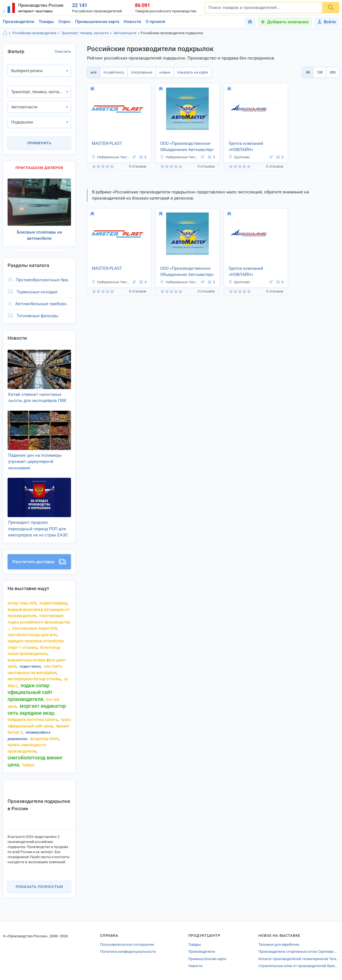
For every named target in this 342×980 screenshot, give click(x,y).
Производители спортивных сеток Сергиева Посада (299, 952)
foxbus (28, 765)
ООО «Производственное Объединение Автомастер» (187, 147)
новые (165, 72)
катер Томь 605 (22, 603)
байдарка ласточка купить (33, 719)
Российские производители (34, 33)
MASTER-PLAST (107, 143)
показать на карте (193, 72)
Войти (327, 22)
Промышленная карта (97, 22)
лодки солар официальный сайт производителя (30, 692)
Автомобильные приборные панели (43, 304)
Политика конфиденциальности (128, 952)
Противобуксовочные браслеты (43, 280)
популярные (142, 72)
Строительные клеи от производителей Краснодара (299, 966)
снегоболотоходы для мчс (32, 635)
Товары (46, 22)
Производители (19, 22)
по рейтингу (114, 72)
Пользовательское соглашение (127, 944)
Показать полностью (39, 887)
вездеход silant (44, 739)
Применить (39, 143)
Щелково (239, 157)
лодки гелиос (30, 666)
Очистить (63, 52)
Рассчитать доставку (39, 562)
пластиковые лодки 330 (35, 628)
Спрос (65, 22)
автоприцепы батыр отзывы (34, 679)
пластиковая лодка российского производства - (39, 622)
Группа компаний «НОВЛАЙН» (246, 147)
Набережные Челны (111, 157)
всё (94, 72)
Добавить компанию (288, 22)
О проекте (155, 22)
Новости (132, 22)
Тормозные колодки (37, 292)
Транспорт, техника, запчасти (85, 33)
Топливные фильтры (37, 316)
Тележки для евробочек (279, 944)
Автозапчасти (125, 33)
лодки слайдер (53, 603)
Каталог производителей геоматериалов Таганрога (299, 959)
